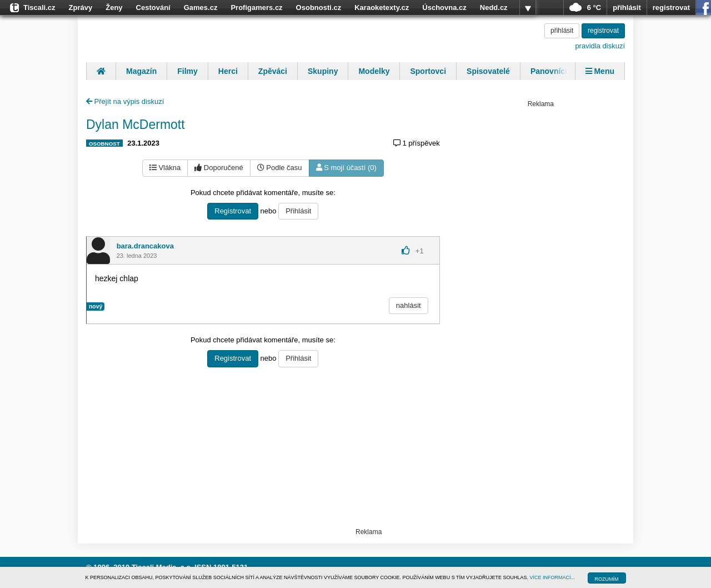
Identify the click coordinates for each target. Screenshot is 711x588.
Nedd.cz (494, 8)
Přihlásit (298, 211)
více (528, 8)
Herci (228, 71)
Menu (600, 71)
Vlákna (165, 168)
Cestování (153, 8)
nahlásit (409, 305)
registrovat (671, 8)
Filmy (187, 71)
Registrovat (233, 211)
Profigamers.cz (256, 8)
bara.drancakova (145, 246)
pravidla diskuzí (600, 46)
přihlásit (627, 8)
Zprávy (81, 8)
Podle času (280, 168)
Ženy (114, 8)
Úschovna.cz (444, 8)
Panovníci (549, 71)
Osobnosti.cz (319, 8)
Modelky (374, 71)
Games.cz (201, 8)
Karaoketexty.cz (382, 8)
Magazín (141, 71)
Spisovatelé (488, 71)
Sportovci (428, 71)
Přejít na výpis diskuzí (125, 101)
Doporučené (219, 168)
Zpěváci (273, 71)
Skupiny (323, 71)
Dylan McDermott (136, 124)
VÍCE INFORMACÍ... (553, 577)
